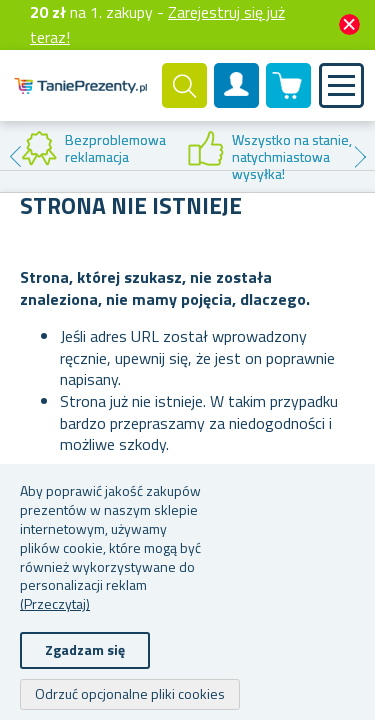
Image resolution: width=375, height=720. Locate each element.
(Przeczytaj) (55, 603)
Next (360, 157)
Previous (15, 157)
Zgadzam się (85, 649)
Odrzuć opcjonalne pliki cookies (130, 693)
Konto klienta (237, 102)
